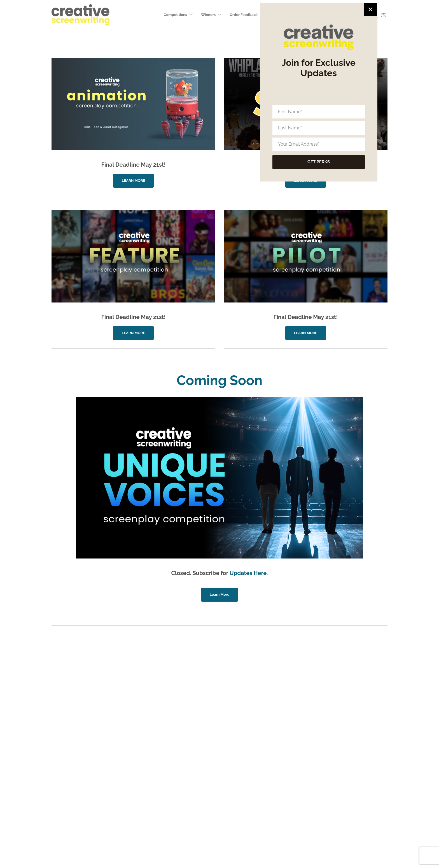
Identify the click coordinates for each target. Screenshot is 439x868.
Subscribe (275, 15)
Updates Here (248, 573)
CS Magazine (303, 15)
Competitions (176, 15)
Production (332, 15)
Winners (208, 15)
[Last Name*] (319, 205)
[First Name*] (319, 189)
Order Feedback (244, 15)
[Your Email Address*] (319, 221)
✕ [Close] (370, 86)
